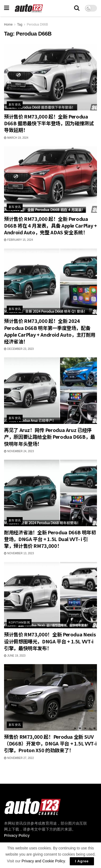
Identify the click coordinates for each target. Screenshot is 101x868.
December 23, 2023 (19, 349)
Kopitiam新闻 (19, 622)
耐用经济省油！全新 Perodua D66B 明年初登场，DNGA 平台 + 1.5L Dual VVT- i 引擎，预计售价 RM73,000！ (50, 539)
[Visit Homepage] (29, 8)
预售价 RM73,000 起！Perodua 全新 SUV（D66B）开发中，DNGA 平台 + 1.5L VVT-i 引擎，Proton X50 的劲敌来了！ (50, 743)
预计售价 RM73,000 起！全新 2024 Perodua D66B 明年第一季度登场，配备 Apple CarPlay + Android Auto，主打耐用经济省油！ (50, 331)
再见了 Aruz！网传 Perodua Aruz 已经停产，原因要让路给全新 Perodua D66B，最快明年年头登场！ (50, 437)
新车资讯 (15, 104)
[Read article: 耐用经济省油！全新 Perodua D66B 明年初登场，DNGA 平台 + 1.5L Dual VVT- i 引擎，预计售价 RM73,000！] (50, 493)
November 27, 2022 (19, 758)
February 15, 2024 (19, 240)
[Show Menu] (7, 8)
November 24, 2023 (19, 451)
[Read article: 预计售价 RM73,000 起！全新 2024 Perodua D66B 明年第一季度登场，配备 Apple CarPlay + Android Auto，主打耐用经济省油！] (50, 282)
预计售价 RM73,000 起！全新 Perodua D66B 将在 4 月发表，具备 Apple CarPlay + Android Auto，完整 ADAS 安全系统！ (50, 225)
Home (8, 25)
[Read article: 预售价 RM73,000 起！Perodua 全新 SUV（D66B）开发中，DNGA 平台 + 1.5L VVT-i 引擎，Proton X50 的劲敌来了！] (50, 697)
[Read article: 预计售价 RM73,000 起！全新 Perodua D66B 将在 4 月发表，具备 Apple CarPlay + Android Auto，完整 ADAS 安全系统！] (50, 179)
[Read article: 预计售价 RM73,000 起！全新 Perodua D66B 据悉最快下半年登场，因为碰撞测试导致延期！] (50, 77)
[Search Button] (77, 8)
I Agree (82, 861)
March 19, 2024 (16, 138)
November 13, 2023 (19, 553)
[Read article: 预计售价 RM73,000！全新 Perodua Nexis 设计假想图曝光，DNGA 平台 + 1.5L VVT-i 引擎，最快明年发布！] (50, 595)
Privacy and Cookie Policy (43, 861)
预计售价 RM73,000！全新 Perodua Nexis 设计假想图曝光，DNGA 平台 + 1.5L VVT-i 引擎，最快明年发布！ (50, 641)
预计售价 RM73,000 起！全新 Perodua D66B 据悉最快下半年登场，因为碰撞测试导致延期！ (49, 123)
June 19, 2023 (15, 656)
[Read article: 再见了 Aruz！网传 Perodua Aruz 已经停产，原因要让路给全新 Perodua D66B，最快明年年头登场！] (50, 391)
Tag (20, 25)
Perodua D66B (38, 25)
